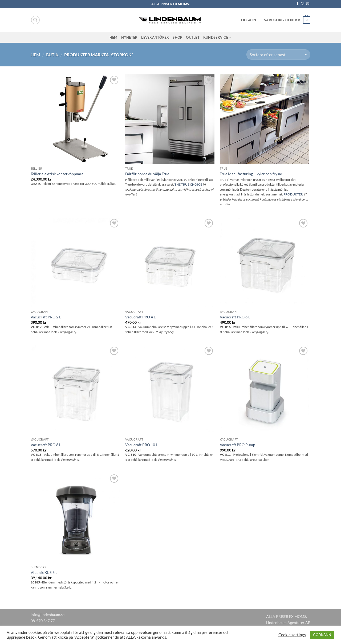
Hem (113, 37)
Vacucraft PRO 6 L (235, 317)
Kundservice (217, 37)
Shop (177, 37)
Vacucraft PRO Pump (238, 445)
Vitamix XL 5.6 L (44, 572)
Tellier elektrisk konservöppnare (57, 174)
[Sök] (35, 20)
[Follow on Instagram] (303, 4)
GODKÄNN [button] (322, 635)
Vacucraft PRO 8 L (46, 445)
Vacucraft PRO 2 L (46, 317)
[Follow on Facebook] (298, 4)
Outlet (193, 37)
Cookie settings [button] (292, 635)
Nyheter (129, 37)
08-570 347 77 (43, 621)
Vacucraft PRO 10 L (141, 445)
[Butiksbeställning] (278, 55)
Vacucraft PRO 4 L (140, 317)
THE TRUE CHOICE (188, 184)
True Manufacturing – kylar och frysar (251, 174)
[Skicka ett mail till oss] (308, 4)
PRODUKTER (293, 194)
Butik (52, 55)
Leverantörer (155, 37)
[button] (248, 20)
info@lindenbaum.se (48, 615)
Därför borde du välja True (147, 174)
